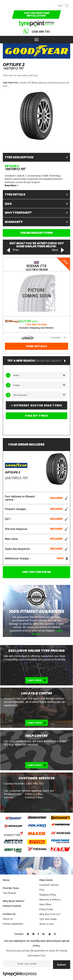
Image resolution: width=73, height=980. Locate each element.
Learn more (36, 680)
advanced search (50, 361)
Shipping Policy (48, 895)
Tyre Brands (9, 893)
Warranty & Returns (50, 900)
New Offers (45, 904)
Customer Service (49, 885)
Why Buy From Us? (50, 914)
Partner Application (13, 924)
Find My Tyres (11, 888)
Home (6, 880)
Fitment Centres (12, 906)
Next (58, 250)
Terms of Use (47, 924)
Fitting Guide (46, 909)
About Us (8, 919)
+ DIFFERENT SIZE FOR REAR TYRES (36, 405)
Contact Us (9, 914)
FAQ (42, 890)
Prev (13, 250)
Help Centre (46, 880)
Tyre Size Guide (48, 919)
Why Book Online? (14, 901)
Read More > (11, 186)
